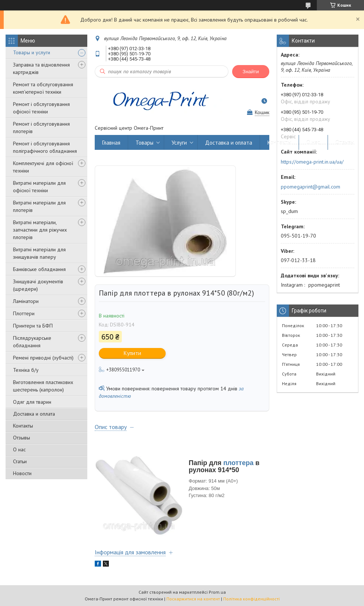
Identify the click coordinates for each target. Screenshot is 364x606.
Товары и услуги (32, 52)
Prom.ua (217, 592)
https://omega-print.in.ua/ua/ (312, 162)
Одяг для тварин (32, 402)
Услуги (179, 143)
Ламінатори (26, 301)
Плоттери (24, 313)
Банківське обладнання (39, 269)
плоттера (238, 463)
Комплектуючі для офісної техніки (43, 167)
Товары (144, 143)
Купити (132, 353)
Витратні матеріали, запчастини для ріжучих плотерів (40, 230)
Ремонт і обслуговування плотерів (41, 128)
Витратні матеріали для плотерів (39, 206)
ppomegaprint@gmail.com (311, 187)
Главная (111, 143)
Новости (22, 473)
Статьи (20, 461)
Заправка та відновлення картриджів (41, 68)
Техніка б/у (26, 370)
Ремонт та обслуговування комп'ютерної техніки (43, 88)
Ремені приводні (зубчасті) (43, 358)
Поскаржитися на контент (193, 599)
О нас (19, 449)
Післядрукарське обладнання (32, 342)
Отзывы (22, 438)
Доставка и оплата (34, 414)
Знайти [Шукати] (251, 72)
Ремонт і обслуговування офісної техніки (41, 108)
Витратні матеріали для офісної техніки (39, 187)
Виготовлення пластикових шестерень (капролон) (43, 386)
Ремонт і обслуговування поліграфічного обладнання (45, 147)
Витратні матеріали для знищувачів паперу (39, 253)
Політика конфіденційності (251, 599)
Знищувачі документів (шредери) (38, 285)
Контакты (23, 426)
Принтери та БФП (33, 326)
